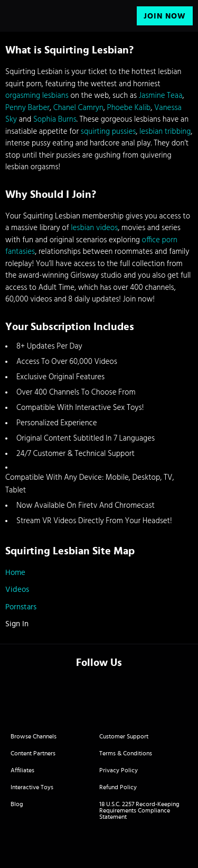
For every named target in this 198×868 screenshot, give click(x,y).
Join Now (165, 16)
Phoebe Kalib (129, 108)
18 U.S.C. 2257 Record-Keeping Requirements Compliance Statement (139, 810)
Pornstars (21, 607)
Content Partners (33, 753)
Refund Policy (118, 787)
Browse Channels (34, 736)
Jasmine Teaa (161, 96)
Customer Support (124, 736)
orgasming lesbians (37, 96)
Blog (17, 804)
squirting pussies (108, 132)
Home (15, 573)
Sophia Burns (55, 120)
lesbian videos (94, 228)
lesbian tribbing (165, 132)
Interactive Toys (32, 787)
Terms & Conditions (126, 753)
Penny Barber (27, 108)
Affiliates (22, 770)
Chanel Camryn (78, 108)
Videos (17, 590)
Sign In (17, 624)
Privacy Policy (119, 770)
